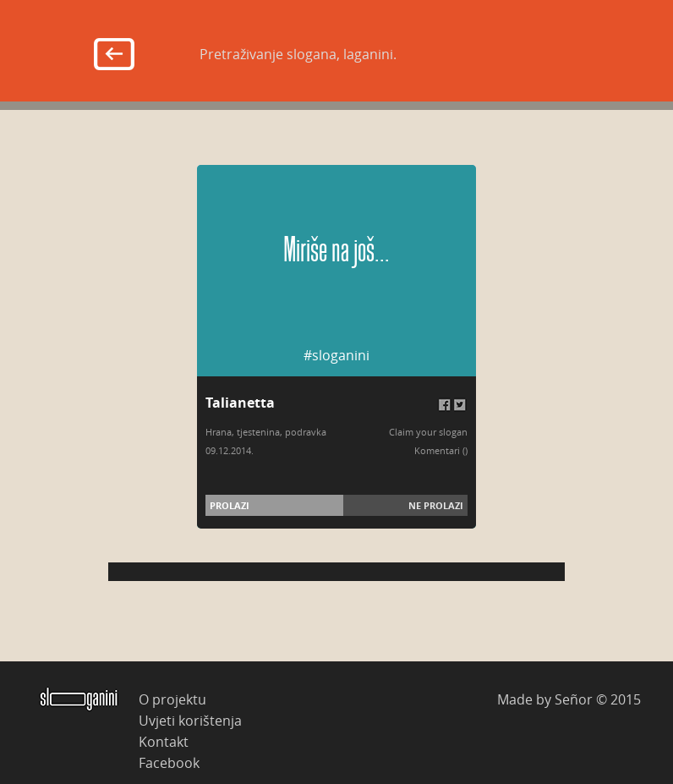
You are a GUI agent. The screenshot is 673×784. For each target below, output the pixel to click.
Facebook (169, 762)
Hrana (219, 432)
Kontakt (164, 741)
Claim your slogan (428, 432)
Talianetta (240, 403)
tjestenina (258, 432)
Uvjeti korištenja (190, 720)
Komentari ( (440, 450)
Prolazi (230, 505)
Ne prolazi (436, 505)
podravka (306, 432)
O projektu (172, 699)
